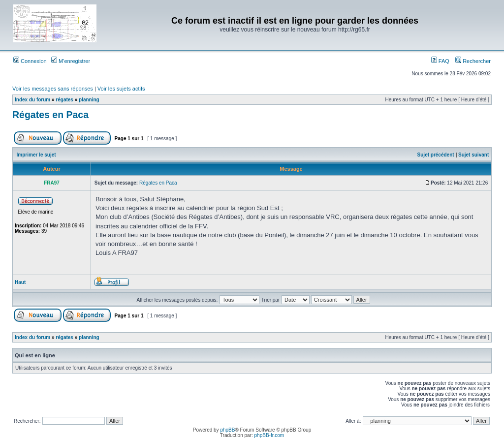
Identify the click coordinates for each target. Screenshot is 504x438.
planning (89, 100)
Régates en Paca (50, 115)
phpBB (227, 430)
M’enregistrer (71, 61)
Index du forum (32, 100)
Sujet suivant (473, 155)
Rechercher (473, 61)
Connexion (30, 61)
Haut (20, 282)
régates (64, 100)
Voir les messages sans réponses (53, 89)
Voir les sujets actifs (121, 89)
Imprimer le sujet (36, 155)
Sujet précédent (436, 155)
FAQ (440, 61)
